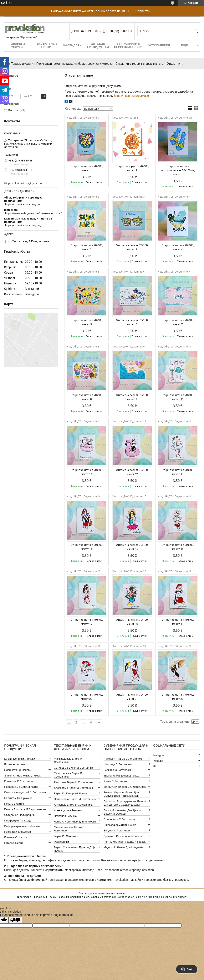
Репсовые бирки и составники (73, 782)
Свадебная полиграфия (19, 815)
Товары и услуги (17, 45)
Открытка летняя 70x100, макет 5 (87, 322)
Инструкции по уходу (18, 821)
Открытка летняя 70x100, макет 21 (132, 697)
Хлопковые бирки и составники (74, 788)
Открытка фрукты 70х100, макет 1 (132, 168)
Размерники (61, 842)
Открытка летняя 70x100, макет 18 (132, 622)
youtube (158, 761)
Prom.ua (121, 893)
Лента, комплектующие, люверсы (125, 842)
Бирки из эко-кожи (66, 836)
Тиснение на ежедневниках (121, 776)
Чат (187, 969)
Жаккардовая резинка (68, 810)
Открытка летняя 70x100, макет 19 (178, 622)
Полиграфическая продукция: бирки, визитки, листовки (75, 64)
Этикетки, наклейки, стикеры (23, 776)
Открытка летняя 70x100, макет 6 (132, 322)
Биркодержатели (15, 764)
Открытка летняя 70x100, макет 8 (87, 397)
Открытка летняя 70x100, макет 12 (132, 472)
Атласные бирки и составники (73, 805)
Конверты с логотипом (19, 781)
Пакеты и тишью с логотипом (123, 759)
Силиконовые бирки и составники (68, 775)
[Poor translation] (15, 920)
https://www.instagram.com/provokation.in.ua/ (33, 213)
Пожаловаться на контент (132, 897)
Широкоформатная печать (120, 825)
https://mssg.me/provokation (132, 96)
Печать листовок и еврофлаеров (25, 809)
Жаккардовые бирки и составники (68, 760)
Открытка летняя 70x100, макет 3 (132, 247)
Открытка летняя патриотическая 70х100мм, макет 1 (178, 170)
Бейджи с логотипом (117, 831)
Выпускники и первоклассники (128, 45)
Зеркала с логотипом (117, 770)
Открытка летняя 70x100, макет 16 (178, 547)
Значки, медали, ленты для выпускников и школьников (121, 794)
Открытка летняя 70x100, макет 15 (132, 547)
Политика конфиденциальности (168, 897)
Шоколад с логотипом (118, 764)
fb (155, 766)
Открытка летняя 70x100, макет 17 (87, 622)
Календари (72, 45)
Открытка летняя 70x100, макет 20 (87, 697)
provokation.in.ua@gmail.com (26, 183)
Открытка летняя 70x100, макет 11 (87, 472)
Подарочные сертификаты (21, 787)
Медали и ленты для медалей (123, 847)
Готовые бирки (13, 843)
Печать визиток (14, 804)
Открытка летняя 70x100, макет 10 (178, 397)
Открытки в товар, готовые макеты (140, 64)
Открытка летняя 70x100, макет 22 (178, 697)
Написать (142, 11)
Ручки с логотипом (116, 781)
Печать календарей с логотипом (25, 792)
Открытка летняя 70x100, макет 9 (132, 397)
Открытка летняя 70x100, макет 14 (87, 547)
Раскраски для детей (17, 832)
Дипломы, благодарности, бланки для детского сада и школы (125, 803)
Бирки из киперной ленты (70, 793)
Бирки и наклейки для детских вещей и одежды (123, 812)
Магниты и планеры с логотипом (125, 787)
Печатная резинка (65, 816)
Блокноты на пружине (18, 798)
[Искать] (196, 31)
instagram (159, 755)
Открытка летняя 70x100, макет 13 (178, 472)
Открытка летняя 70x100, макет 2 (87, 247)
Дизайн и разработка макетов (123, 836)
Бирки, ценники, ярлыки (20, 759)
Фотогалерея (159, 45)
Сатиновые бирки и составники (74, 768)
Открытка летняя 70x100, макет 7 (178, 322)
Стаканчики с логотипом (119, 819)
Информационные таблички (22, 826)
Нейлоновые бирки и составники (75, 799)
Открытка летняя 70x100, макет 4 (178, 247)
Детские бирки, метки (98, 45)
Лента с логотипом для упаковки (75, 822)
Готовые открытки (16, 837)
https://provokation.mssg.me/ (23, 204)
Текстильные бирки (46, 45)
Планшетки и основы (18, 770)
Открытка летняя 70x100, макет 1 (87, 168)
